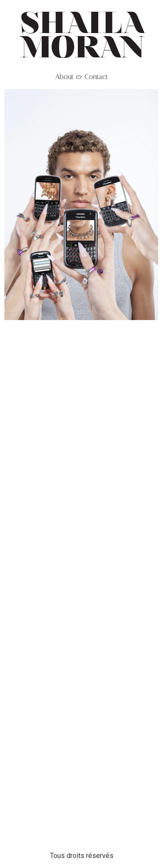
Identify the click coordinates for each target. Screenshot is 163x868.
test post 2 (81, 820)
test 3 (81, 596)
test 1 (81, 333)
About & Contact (81, 77)
